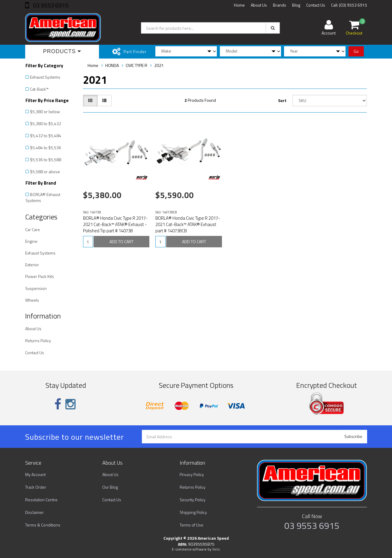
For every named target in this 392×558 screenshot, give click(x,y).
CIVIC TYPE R (136, 65)
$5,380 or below (45, 112)
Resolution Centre (41, 500)
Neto (216, 549)
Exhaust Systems (45, 77)
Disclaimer (34, 512)
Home (239, 5)
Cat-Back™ (39, 89)
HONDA (112, 65)
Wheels (32, 300)
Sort (282, 100)
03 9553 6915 (50, 5)
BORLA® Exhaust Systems (43, 197)
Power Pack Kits (40, 276)
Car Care (33, 229)
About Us (259, 5)
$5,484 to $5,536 (46, 148)
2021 (159, 65)
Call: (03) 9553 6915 (349, 5)
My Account (35, 474)
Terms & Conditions (43, 525)
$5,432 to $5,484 (46, 136)
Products (62, 51)
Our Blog (110, 487)
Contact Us (316, 5)
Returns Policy (38, 341)
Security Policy (193, 500)
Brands (280, 5)
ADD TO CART (121, 241)
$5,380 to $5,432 (46, 124)
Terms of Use (192, 525)
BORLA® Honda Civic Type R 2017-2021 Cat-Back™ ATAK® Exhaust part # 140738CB (188, 224)
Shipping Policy (193, 512)
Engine (31, 241)
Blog (296, 5)
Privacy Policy (192, 474)
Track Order (36, 487)
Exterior (32, 265)
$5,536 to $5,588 (46, 160)
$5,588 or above (45, 172)
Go (356, 51)
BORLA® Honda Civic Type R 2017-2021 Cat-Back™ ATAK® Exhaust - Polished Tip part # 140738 (115, 224)
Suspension (36, 288)
